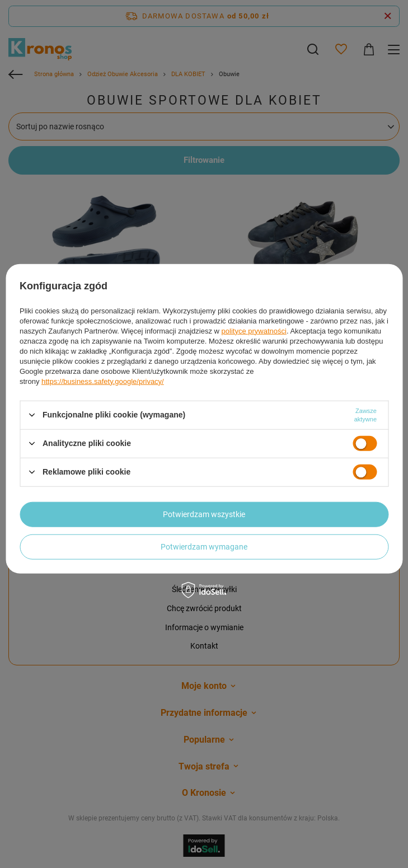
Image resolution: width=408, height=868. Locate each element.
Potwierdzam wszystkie (204, 514)
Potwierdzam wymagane (204, 547)
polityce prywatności (254, 330)
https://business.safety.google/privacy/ (103, 381)
